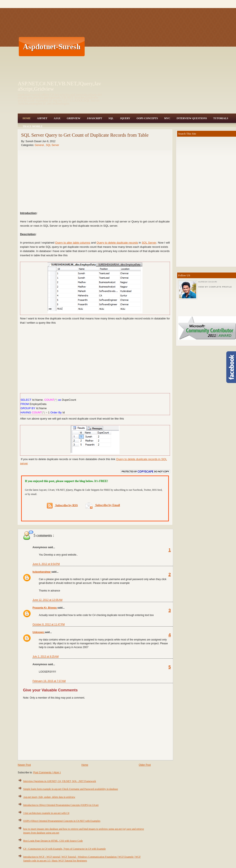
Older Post (145, 765)
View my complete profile (215, 287)
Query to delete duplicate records (117, 243)
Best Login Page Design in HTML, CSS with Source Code (53, 841)
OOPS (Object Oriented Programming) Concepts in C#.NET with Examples (62, 821)
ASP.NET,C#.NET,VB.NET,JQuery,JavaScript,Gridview (59, 86)
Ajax (57, 118)
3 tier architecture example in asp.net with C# (46, 813)
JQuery (125, 118)
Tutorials (221, 118)
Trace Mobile (33, 126)
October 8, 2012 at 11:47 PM (49, 624)
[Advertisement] (158, 46)
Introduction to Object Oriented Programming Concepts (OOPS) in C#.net (61, 805)
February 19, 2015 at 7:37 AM (49, 681)
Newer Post (24, 765)
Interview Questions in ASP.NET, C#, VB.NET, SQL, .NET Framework (60, 781)
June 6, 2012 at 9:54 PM (46, 564)
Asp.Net (42, 118)
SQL (111, 118)
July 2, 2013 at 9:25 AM (46, 657)
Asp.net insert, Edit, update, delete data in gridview (49, 797)
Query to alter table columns (73, 243)
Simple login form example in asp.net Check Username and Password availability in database (71, 789)
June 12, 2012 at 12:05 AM (47, 600)
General (40, 145)
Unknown (39, 632)
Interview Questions (192, 118)
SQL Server (52, 145)
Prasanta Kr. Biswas (45, 608)
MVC (167, 118)
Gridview (74, 118)
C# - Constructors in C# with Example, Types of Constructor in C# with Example (64, 849)
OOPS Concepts (147, 118)
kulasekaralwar (42, 572)
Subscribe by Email (103, 505)
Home (27, 118)
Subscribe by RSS (62, 506)
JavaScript (94, 118)
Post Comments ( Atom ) (47, 773)
